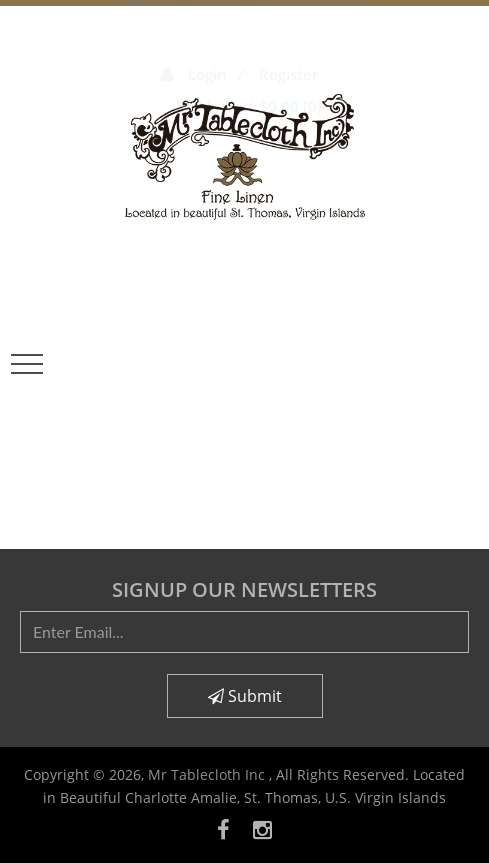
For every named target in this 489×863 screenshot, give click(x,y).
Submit (245, 696)
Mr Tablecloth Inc (208, 774)
